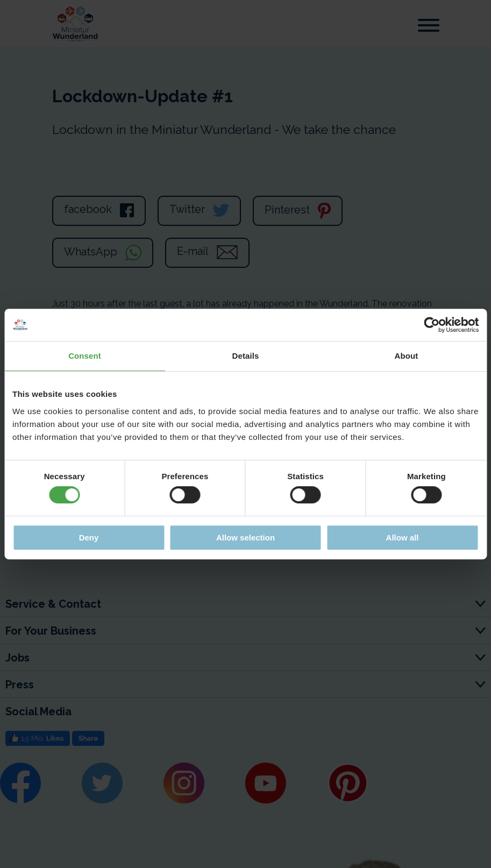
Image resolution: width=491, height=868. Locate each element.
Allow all (403, 538)
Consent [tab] (85, 356)
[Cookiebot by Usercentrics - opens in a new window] (432, 325)
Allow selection (245, 538)
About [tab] (407, 356)
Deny (89, 538)
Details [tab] (246, 356)
